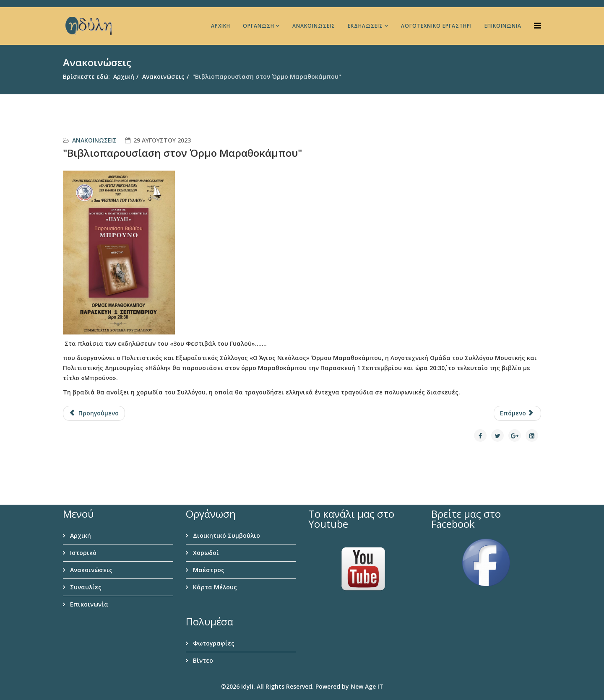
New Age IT (367, 686)
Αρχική (221, 26)
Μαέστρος (208, 570)
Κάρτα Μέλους (214, 587)
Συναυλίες (85, 587)
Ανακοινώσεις (314, 26)
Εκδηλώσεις (365, 26)
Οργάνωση (259, 26)
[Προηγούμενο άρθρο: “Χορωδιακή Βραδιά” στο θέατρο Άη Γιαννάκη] (94, 413)
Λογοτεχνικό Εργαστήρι (436, 26)
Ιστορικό (82, 553)
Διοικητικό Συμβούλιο (226, 535)
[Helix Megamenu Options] (538, 25)
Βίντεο (202, 660)
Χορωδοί (205, 553)
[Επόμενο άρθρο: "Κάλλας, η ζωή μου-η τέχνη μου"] (518, 413)
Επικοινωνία (503, 26)
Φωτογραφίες (213, 643)
